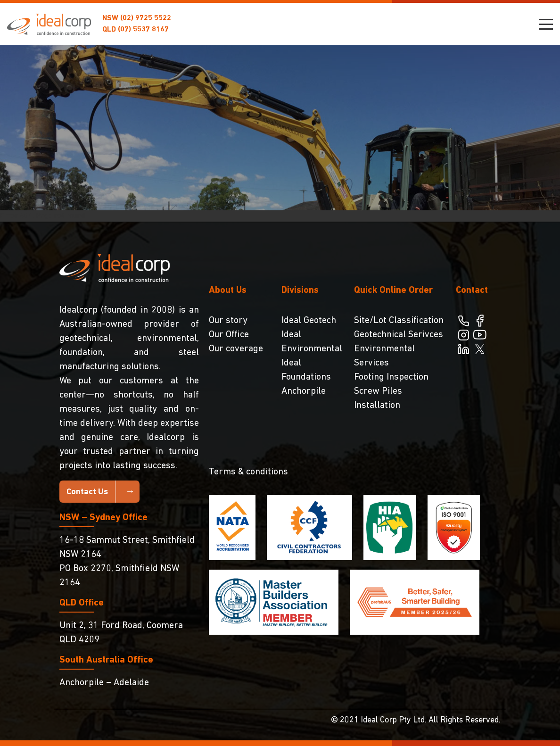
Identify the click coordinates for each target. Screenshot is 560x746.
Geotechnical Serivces (399, 335)
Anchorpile (304, 391)
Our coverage (236, 349)
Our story (228, 321)
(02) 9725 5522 (146, 18)
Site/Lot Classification (399, 321)
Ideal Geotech (309, 321)
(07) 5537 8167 (143, 30)
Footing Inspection (391, 377)
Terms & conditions (248, 472)
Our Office (229, 335)
